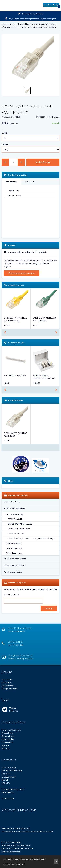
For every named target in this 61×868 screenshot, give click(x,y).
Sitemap (5, 745)
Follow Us (10, 709)
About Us (6, 748)
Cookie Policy (7, 742)
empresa (16, 852)
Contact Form (8, 798)
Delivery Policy (8, 736)
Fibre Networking (11, 502)
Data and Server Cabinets (15, 565)
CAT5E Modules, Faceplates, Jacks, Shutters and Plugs (31, 539)
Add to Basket (43, 162)
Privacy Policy (8, 733)
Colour (5, 144)
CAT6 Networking (13, 543)
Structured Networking (19, 24)
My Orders (6, 682)
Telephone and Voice (13, 572)
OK (56, 861)
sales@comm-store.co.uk (13, 789)
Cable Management (14, 553)
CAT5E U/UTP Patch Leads (20, 524)
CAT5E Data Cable (15, 519)
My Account (7, 679)
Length (5, 133)
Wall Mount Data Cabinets (15, 559)
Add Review (54, 117)
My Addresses (8, 685)
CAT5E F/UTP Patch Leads (19, 529)
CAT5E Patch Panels (16, 534)
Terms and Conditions (11, 730)
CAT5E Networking (40, 24)
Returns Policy (8, 739)
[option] (30, 60)
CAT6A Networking (14, 548)
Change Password (9, 689)
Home (4, 24)
